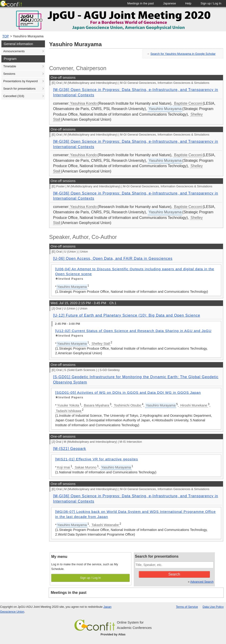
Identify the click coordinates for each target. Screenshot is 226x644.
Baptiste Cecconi (188, 103)
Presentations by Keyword (21, 81)
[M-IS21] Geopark (70, 449)
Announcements (14, 51)
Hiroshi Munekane (194, 405)
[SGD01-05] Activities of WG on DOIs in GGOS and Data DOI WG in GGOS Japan (128, 392)
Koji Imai (64, 467)
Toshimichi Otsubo (127, 405)
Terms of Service (187, 607)
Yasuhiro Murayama (28, 36)
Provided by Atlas (113, 634)
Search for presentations (19, 89)
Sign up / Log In (90, 578)
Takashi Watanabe (105, 525)
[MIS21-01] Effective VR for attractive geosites (97, 459)
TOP (6, 36)
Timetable (10, 66)
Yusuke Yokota (68, 405)
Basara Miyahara (97, 405)
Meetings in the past (69, 593)
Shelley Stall (101, 344)
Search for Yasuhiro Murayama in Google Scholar (183, 54)
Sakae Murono (86, 467)
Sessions (9, 74)
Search (174, 574)
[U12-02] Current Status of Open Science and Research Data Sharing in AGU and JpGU (133, 331)
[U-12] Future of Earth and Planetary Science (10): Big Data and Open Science (127, 315)
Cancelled (14, 96)
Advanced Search (202, 582)
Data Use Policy (213, 607)
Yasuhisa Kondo (83, 103)
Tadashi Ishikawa (69, 411)
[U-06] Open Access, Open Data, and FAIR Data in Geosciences (113, 259)
